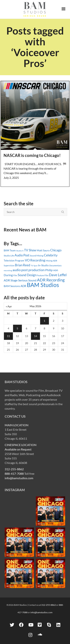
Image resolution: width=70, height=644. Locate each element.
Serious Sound (27, 280)
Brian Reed (23, 265)
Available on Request (18, 449)
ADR (23, 286)
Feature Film (43, 275)
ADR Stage (11, 280)
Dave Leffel (58, 275)
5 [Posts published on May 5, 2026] (17, 328)
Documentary (55, 265)
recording (8, 270)
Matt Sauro (43, 250)
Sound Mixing (37, 256)
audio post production (29, 270)
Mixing (49, 261)
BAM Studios (43, 285)
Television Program (14, 261)
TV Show (30, 250)
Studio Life (9, 256)
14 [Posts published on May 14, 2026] (35, 336)
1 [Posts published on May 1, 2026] (44, 321)
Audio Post (22, 255)
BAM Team (10, 250)
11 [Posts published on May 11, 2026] (8, 336)
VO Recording (35, 260)
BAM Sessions (12, 286)
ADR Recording (51, 280)
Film (15, 275)
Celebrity (51, 255)
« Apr (9, 306)
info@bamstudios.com (19, 478)
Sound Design (27, 275)
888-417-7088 (14, 474)
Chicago (56, 250)
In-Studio (43, 265)
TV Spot (34, 266)
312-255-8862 (14, 469)
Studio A (20, 251)
